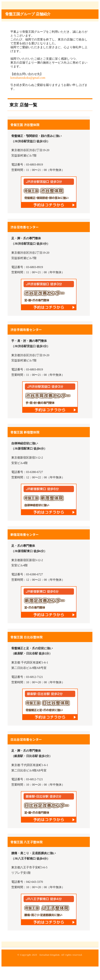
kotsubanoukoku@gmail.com (28, 78)
